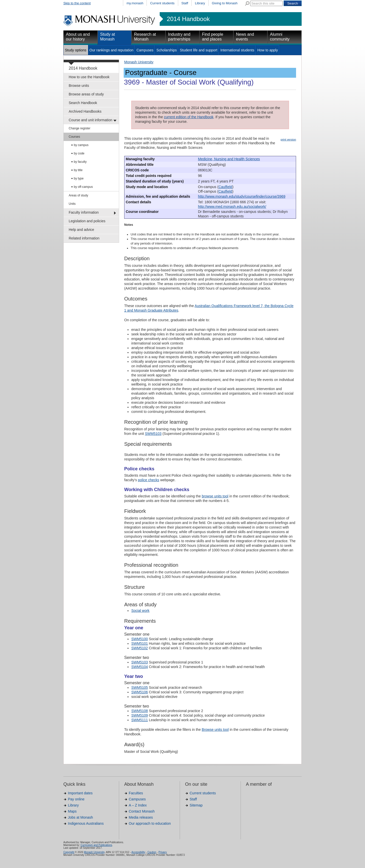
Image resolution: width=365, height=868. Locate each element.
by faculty (80, 162)
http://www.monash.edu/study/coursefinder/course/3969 (242, 196)
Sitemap (196, 805)
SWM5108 (140, 711)
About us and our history (78, 37)
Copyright (69, 852)
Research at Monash (145, 37)
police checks (149, 480)
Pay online (76, 799)
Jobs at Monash (80, 817)
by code (79, 153)
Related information (84, 238)
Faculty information (84, 212)
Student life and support (198, 50)
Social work (140, 611)
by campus (81, 145)
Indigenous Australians (86, 823)
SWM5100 (140, 639)
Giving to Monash (225, 3)
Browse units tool (215, 730)
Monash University (139, 62)
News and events (245, 37)
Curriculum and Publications (96, 845)
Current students (162, 3)
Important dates (80, 793)
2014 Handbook (188, 19)
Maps (72, 811)
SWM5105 (140, 688)
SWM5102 (140, 648)
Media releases (141, 817)
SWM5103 (153, 434)
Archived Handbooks (85, 111)
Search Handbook (83, 103)
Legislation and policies (87, 221)
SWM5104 (140, 667)
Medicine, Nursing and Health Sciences (229, 159)
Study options (76, 50)
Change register (79, 128)
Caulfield (225, 187)
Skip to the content (77, 3)
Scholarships (167, 50)
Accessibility (138, 852)
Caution (152, 852)
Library (200, 3)
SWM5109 (140, 715)
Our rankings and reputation (112, 50)
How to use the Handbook (89, 77)
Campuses (145, 50)
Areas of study (78, 195)
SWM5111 (140, 720)
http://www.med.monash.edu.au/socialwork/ (232, 207)
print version (288, 139)
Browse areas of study (86, 94)
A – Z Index (138, 805)
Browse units (79, 86)
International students (237, 50)
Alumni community (280, 37)
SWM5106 (140, 692)
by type (79, 178)
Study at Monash (108, 37)
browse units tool (215, 496)
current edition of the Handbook (189, 117)
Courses (74, 137)
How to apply (268, 50)
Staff (185, 3)
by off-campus (83, 187)
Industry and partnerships (179, 37)
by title (78, 170)
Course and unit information (90, 120)
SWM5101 (140, 643)
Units (72, 204)
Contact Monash (142, 811)
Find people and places (213, 37)
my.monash (135, 3)
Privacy (163, 852)
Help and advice (81, 230)
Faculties (136, 793)
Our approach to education (150, 823)
